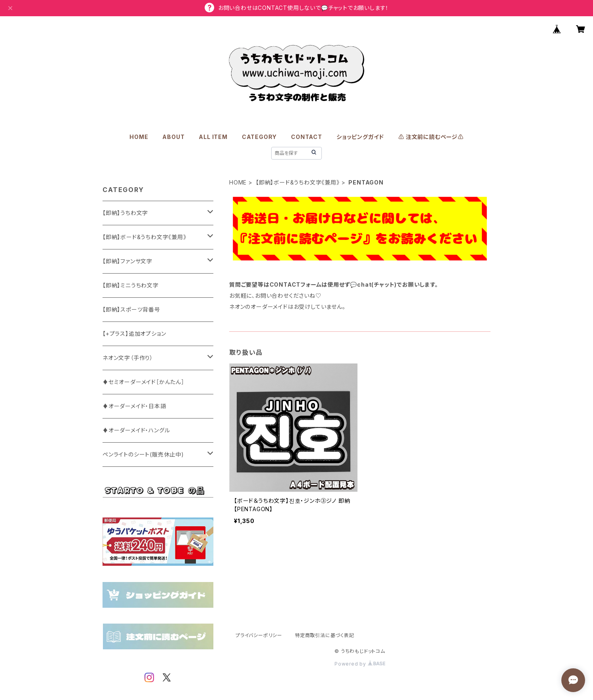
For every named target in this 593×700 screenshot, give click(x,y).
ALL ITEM (213, 137)
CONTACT (307, 137)
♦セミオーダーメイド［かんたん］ (143, 382)
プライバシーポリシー (259, 635)
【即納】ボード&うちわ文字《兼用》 (298, 182)
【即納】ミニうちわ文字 (131, 285)
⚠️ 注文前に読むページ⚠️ (431, 137)
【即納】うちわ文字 (125, 213)
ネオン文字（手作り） (128, 358)
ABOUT (173, 137)
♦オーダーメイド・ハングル (136, 430)
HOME (139, 137)
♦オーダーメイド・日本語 (134, 406)
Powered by (360, 664)
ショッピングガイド (360, 137)
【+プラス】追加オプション (134, 334)
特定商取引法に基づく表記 (325, 635)
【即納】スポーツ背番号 (131, 309)
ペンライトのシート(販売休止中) (143, 454)
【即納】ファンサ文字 (127, 261)
